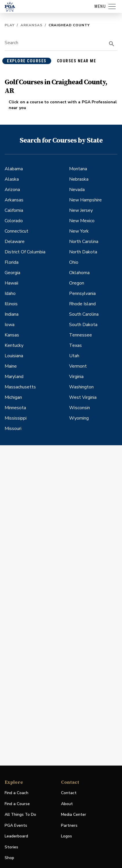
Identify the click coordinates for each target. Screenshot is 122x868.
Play (10, 25)
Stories (11, 847)
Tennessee (81, 335)
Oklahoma (79, 273)
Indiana (12, 314)
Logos (66, 836)
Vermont (78, 366)
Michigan (13, 397)
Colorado (14, 221)
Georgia (12, 273)
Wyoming (79, 418)
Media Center (74, 815)
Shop (9, 858)
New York (79, 231)
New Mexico (82, 221)
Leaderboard (16, 836)
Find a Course (17, 804)
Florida (12, 262)
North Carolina (84, 242)
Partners (69, 825)
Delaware (15, 242)
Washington (81, 387)
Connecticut (16, 231)
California (14, 210)
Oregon (77, 283)
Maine (11, 366)
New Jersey (81, 210)
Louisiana (14, 356)
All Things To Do (20, 814)
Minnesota (15, 408)
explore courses (27, 61)
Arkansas (32, 25)
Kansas (12, 335)
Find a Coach (16, 793)
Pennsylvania (82, 293)
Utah (74, 356)
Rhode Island (82, 304)
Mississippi (16, 418)
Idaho (10, 293)
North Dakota (83, 252)
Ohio (74, 262)
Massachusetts (20, 387)
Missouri (13, 429)
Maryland (14, 377)
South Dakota (83, 325)
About (67, 804)
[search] (112, 44)
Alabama (14, 169)
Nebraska (79, 179)
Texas (75, 345)
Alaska (12, 179)
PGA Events (16, 825)
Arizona (12, 190)
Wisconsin (80, 408)
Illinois (11, 304)
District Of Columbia (25, 252)
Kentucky (14, 345)
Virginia (76, 377)
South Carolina (84, 314)
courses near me (77, 61)
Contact (69, 793)
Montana (78, 169)
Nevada (77, 190)
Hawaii (11, 283)
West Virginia (83, 397)
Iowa (10, 325)
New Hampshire (85, 200)
